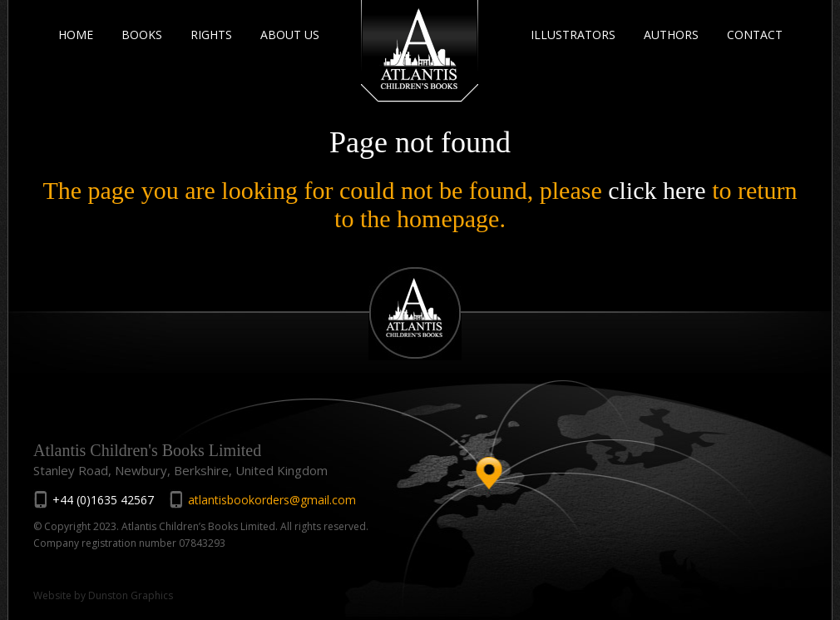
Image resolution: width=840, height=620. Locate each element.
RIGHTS (211, 35)
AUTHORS (671, 35)
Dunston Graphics (131, 595)
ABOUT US (290, 35)
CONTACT (755, 35)
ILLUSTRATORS (573, 35)
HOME (76, 35)
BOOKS (142, 35)
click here (657, 190)
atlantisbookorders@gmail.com (272, 500)
